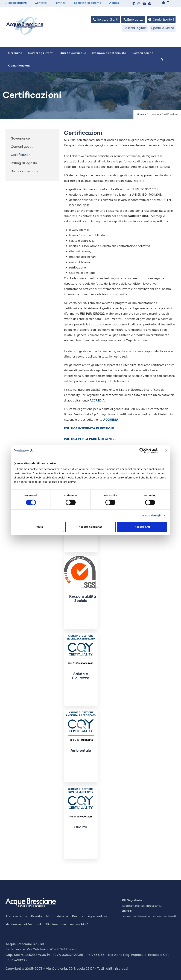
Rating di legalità (24, 163)
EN (168, 7)
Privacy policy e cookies (89, 916)
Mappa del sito (57, 916)
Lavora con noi (143, 53)
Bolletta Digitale (135, 28)
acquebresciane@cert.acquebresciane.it (149, 917)
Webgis (114, 3)
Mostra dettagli (151, 515)
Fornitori (60, 3)
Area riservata (16, 916)
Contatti (41, 3)
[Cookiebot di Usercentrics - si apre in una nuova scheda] (142, 450)
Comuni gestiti (22, 147)
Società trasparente (87, 3)
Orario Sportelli (161, 20)
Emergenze (133, 20)
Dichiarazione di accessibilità (67, 924)
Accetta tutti (142, 527)
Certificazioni (21, 155)
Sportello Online (163, 28)
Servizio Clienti (105, 20)
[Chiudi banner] (166, 450)
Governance (20, 139)
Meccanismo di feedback (24, 924)
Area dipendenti (16, 3)
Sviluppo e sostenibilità (109, 53)
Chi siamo (15, 53)
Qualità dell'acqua (73, 53)
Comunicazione (19, 65)
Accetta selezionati (90, 527)
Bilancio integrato (24, 171)
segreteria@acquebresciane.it (142, 906)
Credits (36, 916)
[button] (134, 4)
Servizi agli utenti (41, 53)
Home (141, 115)
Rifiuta (39, 527)
